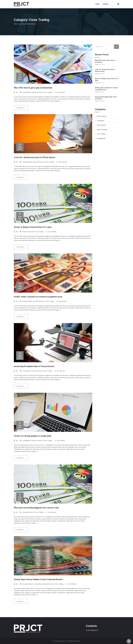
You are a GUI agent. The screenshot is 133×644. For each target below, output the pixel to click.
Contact (106, 4)
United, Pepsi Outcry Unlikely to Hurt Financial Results (38, 579)
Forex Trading (48, 92)
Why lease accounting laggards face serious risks (36, 508)
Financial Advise (27, 162)
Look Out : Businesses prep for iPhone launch (34, 157)
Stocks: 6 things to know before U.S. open (33, 227)
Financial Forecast (37, 92)
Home (97, 4)
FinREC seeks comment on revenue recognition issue (38, 297)
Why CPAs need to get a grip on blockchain (33, 88)
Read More (21, 108)
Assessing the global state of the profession (34, 366)
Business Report (28, 584)
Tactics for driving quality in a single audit (33, 436)
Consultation (26, 92)
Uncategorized (101, 138)
